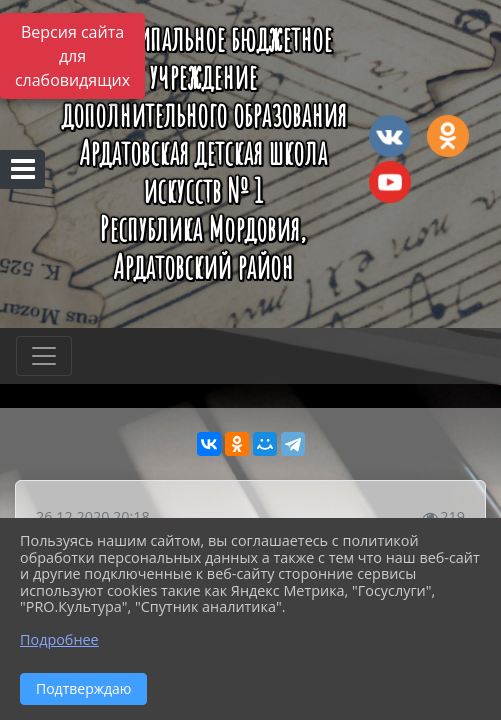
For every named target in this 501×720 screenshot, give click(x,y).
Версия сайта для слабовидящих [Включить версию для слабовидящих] (72, 56)
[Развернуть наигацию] (44, 356)
